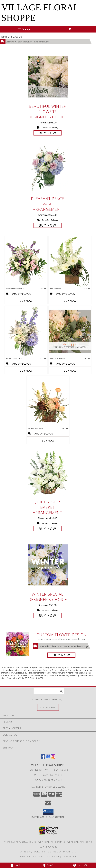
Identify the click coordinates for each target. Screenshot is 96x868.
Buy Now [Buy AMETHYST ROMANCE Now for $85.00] (26, 301)
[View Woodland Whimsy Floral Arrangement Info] (48, 401)
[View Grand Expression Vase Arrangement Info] (26, 332)
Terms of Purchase (49, 857)
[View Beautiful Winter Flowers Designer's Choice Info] (48, 77)
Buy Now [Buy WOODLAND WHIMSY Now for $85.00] (48, 441)
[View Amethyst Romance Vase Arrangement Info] (26, 262)
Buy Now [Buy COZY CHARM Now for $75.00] (70, 301)
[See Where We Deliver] (48, 707)
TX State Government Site (62, 852)
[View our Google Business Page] (48, 758)
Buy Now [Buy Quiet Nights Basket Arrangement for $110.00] (48, 529)
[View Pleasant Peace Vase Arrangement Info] (48, 169)
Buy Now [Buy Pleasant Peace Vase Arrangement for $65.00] (48, 225)
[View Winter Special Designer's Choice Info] (48, 565)
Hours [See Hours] (80, 865)
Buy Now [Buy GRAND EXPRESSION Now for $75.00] (26, 371)
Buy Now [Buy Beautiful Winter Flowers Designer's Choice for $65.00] (48, 133)
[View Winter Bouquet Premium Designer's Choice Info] (70, 331)
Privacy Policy (28, 857)
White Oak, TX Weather (32, 852)
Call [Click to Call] (16, 865)
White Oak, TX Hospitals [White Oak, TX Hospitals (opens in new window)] (52, 842)
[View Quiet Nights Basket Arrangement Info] (48, 473)
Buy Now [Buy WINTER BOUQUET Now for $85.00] (70, 371)
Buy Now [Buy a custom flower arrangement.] (61, 655)
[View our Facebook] (43, 758)
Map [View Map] (48, 865)
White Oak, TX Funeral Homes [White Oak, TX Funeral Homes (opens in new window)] (20, 842)
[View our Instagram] (53, 758)
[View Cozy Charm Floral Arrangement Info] (70, 262)
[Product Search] (49, 691)
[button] (48, 812)
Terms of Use (69, 857)
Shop (24, 29)
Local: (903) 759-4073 (48, 780)
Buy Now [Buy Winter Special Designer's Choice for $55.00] (48, 615)
